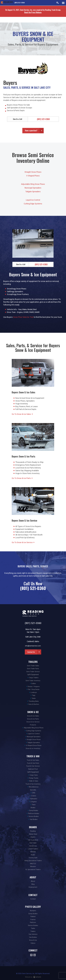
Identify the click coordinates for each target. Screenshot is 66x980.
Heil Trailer (33, 843)
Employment (33, 887)
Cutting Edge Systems (33, 204)
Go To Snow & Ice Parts (21, 478)
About (33, 877)
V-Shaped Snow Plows (34, 745)
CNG (34, 793)
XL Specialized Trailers (33, 870)
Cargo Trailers (34, 678)
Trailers (33, 662)
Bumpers (33, 911)
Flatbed (33, 917)
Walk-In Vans (34, 781)
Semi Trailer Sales (33, 666)
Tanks (34, 698)
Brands (33, 827)
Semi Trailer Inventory (33, 681)
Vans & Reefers (34, 704)
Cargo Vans (34, 775)
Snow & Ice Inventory (33, 748)
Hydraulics (34, 799)
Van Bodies (34, 819)
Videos (33, 943)
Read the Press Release (33, 12)
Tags (34, 695)
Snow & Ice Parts (33, 719)
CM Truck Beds (33, 840)
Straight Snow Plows (33, 172)
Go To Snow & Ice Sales (21, 414)
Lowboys (34, 692)
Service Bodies (34, 816)
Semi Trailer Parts (33, 669)
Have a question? (31, 130)
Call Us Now (33, 586)
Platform (33, 922)
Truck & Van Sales (33, 760)
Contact (33, 895)
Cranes (34, 796)
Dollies (34, 684)
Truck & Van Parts (33, 763)
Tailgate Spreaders (33, 192)
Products (33, 725)
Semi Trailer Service (33, 672)
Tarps (34, 805)
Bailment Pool (33, 769)
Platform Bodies (34, 813)
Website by (33, 977)
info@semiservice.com (33, 646)
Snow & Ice (33, 712)
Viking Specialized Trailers (33, 861)
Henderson (33, 846)
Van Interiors (33, 934)
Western (33, 866)
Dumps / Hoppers (34, 687)
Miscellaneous (34, 787)
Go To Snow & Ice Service (22, 542)
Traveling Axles (34, 701)
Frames (33, 920)
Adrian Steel (33, 834)
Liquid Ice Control (33, 200)
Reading (33, 831)
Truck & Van (33, 756)
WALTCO (33, 864)
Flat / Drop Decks (34, 689)
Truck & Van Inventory (33, 784)
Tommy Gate (33, 858)
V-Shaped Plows (33, 176)
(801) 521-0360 (20, 3)
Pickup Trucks (34, 778)
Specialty (33, 790)
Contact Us (31, 652)
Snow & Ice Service (33, 722)
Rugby (33, 855)
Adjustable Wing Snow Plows (33, 184)
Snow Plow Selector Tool (23, 317)
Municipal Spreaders (33, 188)
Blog (33, 884)
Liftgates (34, 802)
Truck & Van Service (33, 766)
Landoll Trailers (33, 849)
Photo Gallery (33, 907)
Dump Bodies (34, 810)
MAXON (33, 852)
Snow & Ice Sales (33, 716)
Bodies (33, 808)
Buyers (33, 837)
